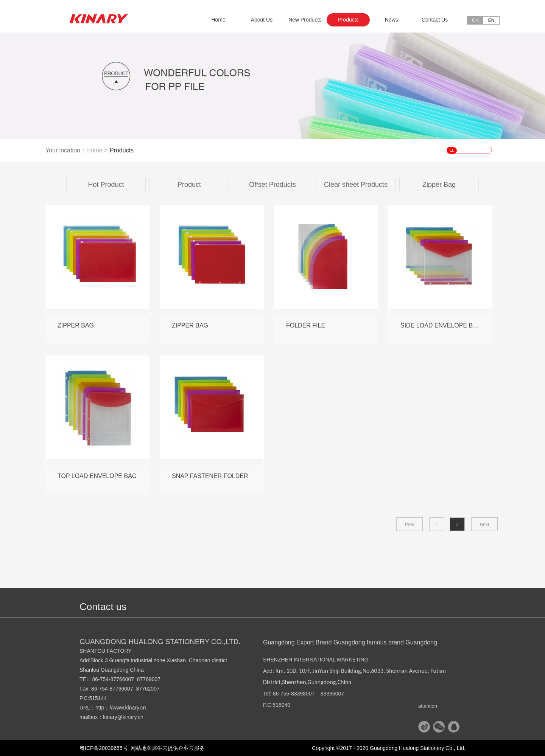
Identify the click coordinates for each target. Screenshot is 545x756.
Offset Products (272, 185)
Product (189, 185)
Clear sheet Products (356, 185)
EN (491, 20)
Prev (410, 525)
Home (218, 20)
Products (122, 150)
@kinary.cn (130, 717)
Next (485, 525)
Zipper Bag (439, 185)
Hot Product (106, 185)
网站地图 (140, 748)
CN (475, 20)
